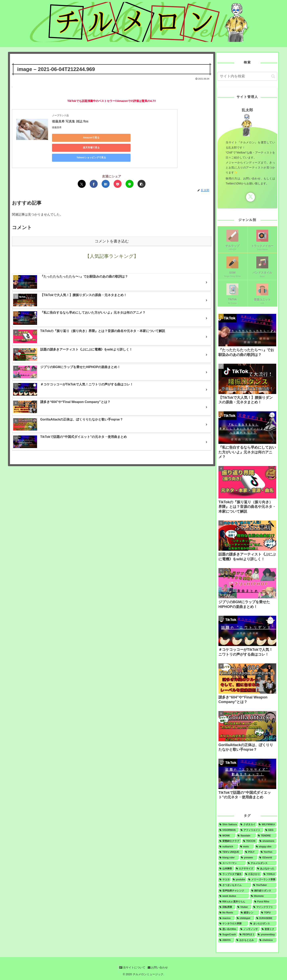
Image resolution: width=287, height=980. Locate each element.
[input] (247, 76)
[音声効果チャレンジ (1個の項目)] (234, 891)
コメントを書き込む (112, 223)
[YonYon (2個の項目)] (268, 852)
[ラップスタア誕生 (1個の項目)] (231, 874)
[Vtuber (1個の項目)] (244, 907)
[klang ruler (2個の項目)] (229, 858)
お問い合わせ (159, 967)
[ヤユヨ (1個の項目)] (225, 880)
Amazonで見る (70, 138)
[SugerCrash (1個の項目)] (228, 935)
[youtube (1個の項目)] (239, 880)
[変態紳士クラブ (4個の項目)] (230, 841)
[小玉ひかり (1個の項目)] (253, 874)
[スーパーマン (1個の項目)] (232, 863)
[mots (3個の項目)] (246, 847)
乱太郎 (247, 110)
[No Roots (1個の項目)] (229, 913)
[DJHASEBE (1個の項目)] (266, 918)
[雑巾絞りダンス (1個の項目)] (263, 891)
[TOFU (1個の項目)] (268, 913)
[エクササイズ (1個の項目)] (245, 869)
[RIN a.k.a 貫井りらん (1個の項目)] (235, 902)
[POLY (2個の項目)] (251, 852)
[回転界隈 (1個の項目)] (227, 907)
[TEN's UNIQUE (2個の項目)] (231, 852)
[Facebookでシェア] (94, 165)
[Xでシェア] (82, 165)
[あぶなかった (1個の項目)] (266, 869)
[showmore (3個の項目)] (267, 841)
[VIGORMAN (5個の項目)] (228, 830)
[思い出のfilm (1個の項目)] (228, 929)
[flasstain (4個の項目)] (246, 836)
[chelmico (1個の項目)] (267, 940)
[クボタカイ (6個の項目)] (248, 824)
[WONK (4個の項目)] (227, 836)
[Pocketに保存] (118, 165)
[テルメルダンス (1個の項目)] (261, 863)
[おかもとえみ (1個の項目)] (246, 940)
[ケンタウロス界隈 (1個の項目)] (233, 924)
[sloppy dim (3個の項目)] (266, 847)
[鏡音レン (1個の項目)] (249, 913)
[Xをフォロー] (250, 197)
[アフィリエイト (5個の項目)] (251, 830)
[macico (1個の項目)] (227, 918)
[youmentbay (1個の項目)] (266, 935)
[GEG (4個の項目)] (270, 830)
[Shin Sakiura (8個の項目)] (228, 824)
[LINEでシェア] (130, 165)
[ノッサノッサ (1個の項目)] (250, 929)
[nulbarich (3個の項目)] (228, 847)
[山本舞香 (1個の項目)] (226, 869)
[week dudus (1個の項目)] (234, 896)
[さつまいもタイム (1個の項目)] (235, 885)
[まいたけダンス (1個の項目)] (263, 924)
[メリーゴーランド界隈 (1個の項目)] (262, 880)
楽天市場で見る (108, 138)
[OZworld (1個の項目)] (267, 858)
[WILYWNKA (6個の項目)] (267, 824)
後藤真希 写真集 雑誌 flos (70, 121)
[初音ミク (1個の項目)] (268, 929)
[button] (142, 165)
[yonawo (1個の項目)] (249, 858)
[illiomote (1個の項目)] (263, 896)
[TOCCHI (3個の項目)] (250, 841)
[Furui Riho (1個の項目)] (265, 902)
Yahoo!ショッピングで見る (146, 138)
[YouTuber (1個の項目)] (264, 885)
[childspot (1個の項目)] (245, 918)
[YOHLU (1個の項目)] (269, 874)
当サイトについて (131, 967)
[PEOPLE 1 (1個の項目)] (247, 935)
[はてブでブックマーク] (106, 165)
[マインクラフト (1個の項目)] (264, 907)
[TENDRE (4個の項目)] (267, 836)
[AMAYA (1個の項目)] (226, 940)
